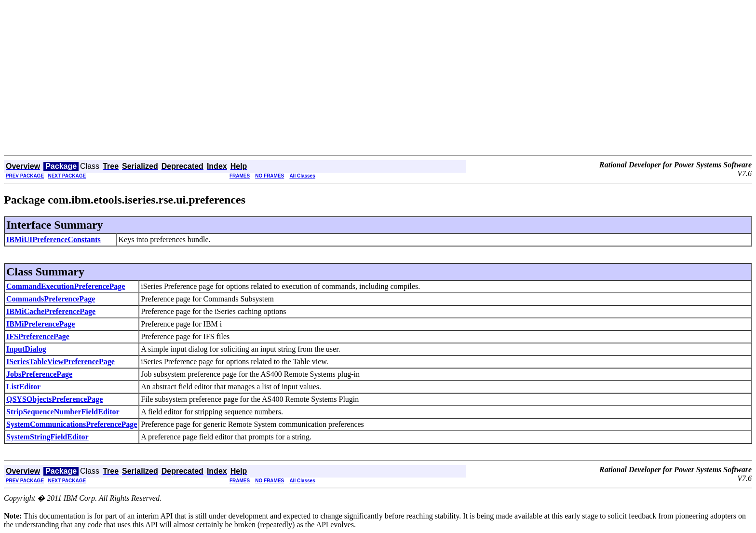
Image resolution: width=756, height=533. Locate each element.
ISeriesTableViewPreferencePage (61, 362)
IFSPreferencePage (38, 336)
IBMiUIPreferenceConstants (54, 239)
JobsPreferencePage (39, 374)
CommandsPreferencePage (51, 299)
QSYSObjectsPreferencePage (54, 399)
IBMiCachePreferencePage (51, 311)
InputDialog (26, 349)
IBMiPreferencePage (40, 324)
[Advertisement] (378, 83)
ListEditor (23, 387)
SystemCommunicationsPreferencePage (72, 424)
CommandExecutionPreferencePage (66, 286)
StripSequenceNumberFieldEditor (63, 412)
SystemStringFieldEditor (47, 437)
